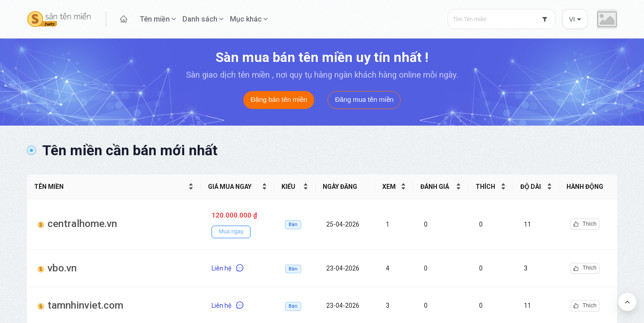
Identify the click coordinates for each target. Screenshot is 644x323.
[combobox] (501, 19)
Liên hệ (227, 268)
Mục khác (246, 19)
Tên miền (155, 19)
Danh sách (200, 19)
